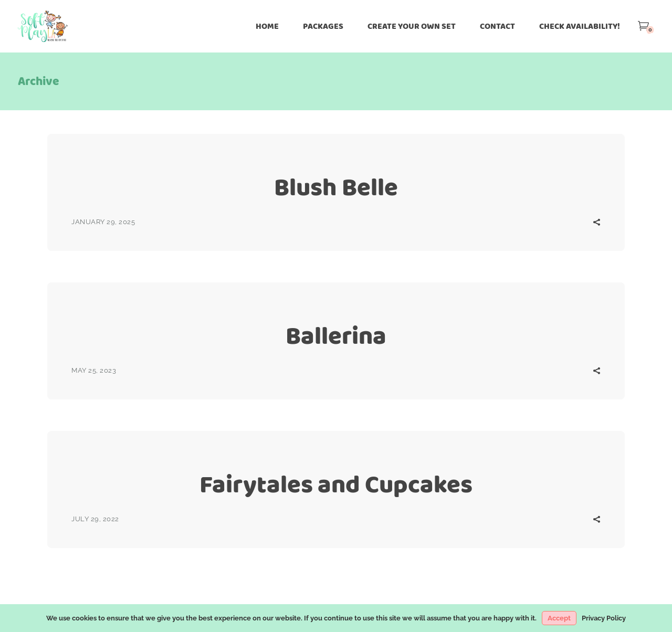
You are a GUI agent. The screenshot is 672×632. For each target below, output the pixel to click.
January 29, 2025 (103, 222)
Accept (559, 618)
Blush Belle (336, 187)
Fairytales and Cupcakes (336, 484)
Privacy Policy (604, 618)
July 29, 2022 (95, 519)
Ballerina (336, 336)
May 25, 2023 (94, 370)
